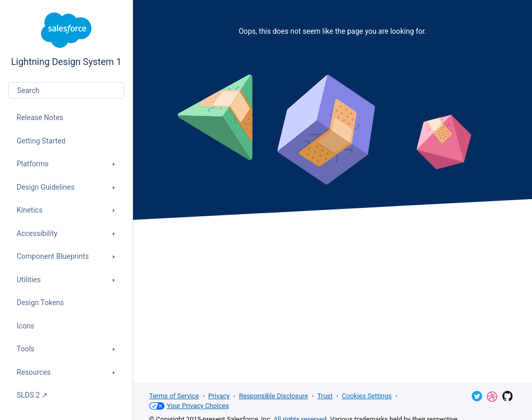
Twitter (477, 396)
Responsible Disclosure (274, 396)
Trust (325, 396)
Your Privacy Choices (189, 406)
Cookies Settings (367, 396)
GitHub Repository (508, 396)
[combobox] (66, 90)
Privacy (219, 396)
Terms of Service (174, 396)
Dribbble (492, 397)
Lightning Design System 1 (66, 40)
